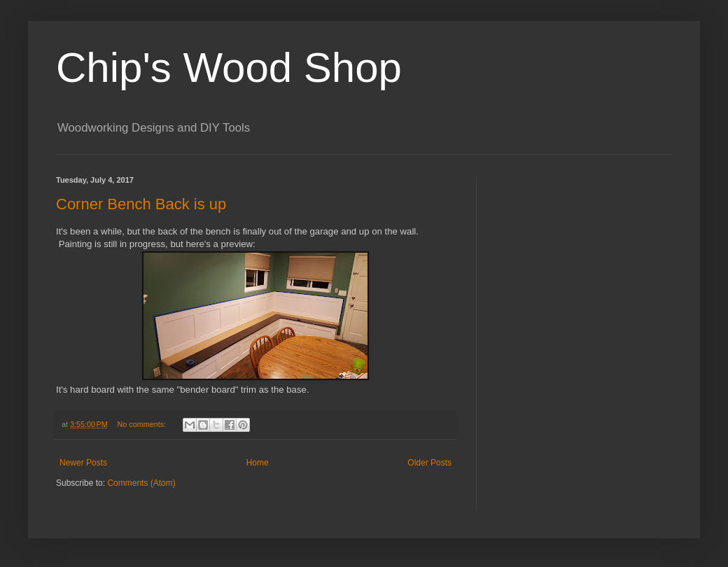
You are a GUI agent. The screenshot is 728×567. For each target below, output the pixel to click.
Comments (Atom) (141, 483)
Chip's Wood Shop (229, 68)
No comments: (143, 424)
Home (258, 463)
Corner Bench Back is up (141, 204)
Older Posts (429, 463)
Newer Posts (83, 463)
